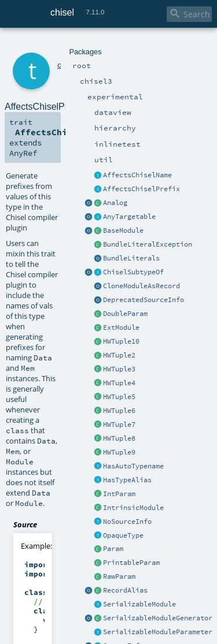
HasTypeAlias (127, 480)
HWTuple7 (119, 425)
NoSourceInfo (127, 522)
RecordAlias (125, 590)
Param (113, 549)
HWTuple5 (119, 397)
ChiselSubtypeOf (133, 272)
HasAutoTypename (133, 466)
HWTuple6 (119, 411)
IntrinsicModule (133, 508)
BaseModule (123, 230)
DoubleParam (125, 314)
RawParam (119, 576)
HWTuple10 (121, 341)
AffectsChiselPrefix (141, 189)
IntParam (119, 494)
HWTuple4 (119, 383)
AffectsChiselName (137, 175)
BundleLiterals (131, 258)
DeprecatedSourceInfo (144, 300)
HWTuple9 (119, 452)
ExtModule (121, 327)
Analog (115, 203)
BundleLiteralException (148, 244)
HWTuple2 (119, 355)
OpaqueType (123, 535)
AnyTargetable (129, 217)
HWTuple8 (119, 438)
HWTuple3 (119, 369)
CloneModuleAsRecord (141, 286)
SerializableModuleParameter (158, 632)
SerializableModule (139, 604)
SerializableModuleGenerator (158, 618)
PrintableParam (131, 563)
